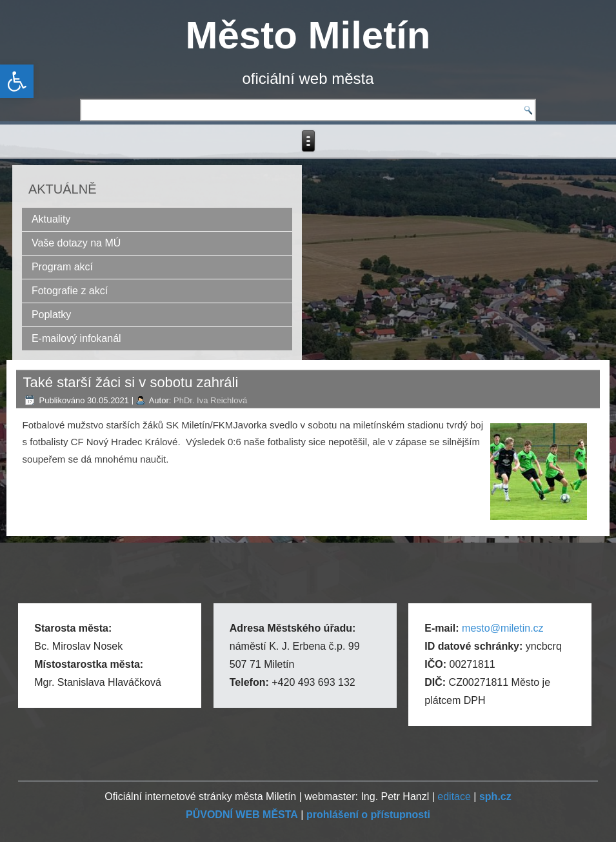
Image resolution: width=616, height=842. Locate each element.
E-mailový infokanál (76, 338)
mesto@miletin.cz (503, 628)
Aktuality (51, 219)
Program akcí (62, 267)
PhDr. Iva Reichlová (210, 400)
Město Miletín (308, 35)
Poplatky (51, 315)
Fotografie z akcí (70, 291)
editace (454, 797)
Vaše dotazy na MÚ (76, 243)
